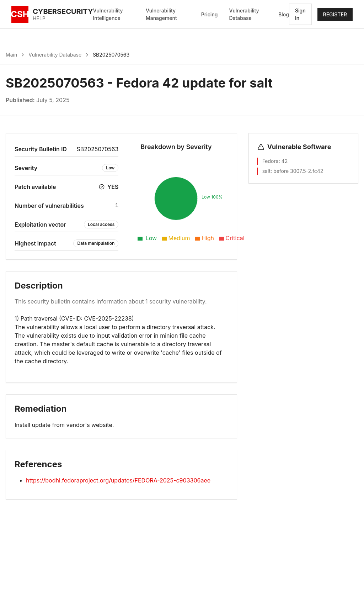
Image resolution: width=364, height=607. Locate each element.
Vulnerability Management (161, 14)
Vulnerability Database (244, 14)
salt (266, 171)
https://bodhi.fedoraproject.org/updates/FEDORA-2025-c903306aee (118, 480)
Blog (284, 14)
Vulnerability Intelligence (108, 14)
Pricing (210, 14)
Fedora (271, 161)
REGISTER (335, 14)
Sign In (300, 14)
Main (11, 55)
